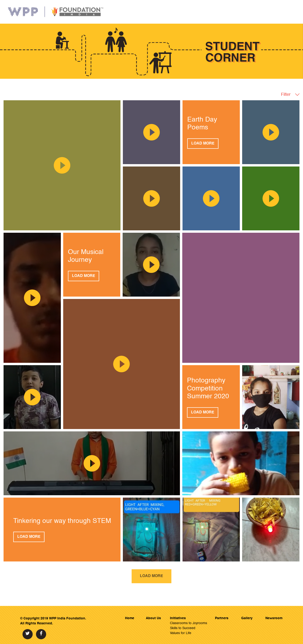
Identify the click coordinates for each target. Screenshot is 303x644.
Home (130, 618)
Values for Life (181, 633)
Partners (222, 618)
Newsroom (274, 618)
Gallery (247, 618)
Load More (203, 144)
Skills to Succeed (183, 628)
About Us (153, 618)
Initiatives (178, 618)
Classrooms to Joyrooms (189, 623)
